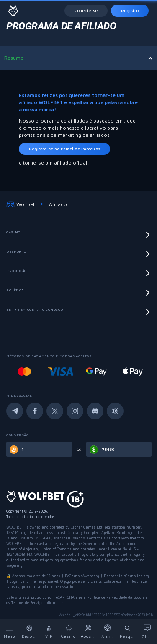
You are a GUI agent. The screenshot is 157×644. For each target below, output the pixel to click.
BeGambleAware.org (82, 576)
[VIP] (49, 631)
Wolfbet (21, 204)
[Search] (127, 631)
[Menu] (10, 631)
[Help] (108, 631)
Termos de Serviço (27, 603)
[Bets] (89, 631)
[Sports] (30, 631)
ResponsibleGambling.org (126, 576)
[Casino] (69, 631)
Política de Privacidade (107, 597)
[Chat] (147, 631)
